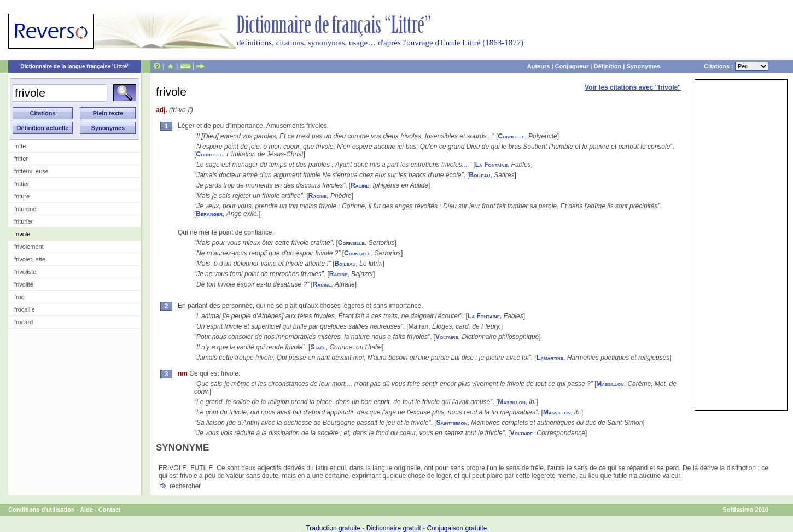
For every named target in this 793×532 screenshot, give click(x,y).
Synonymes (643, 66)
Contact (110, 510)
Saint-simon (452, 423)
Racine (360, 185)
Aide (86, 510)
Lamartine (550, 358)
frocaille (25, 309)
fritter (21, 159)
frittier (22, 184)
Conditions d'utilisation (42, 510)
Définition (607, 66)
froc (19, 297)
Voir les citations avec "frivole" (633, 87)
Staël (318, 347)
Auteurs (539, 66)
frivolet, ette (30, 259)
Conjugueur (572, 66)
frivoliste (25, 272)
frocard (24, 322)
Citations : (736, 66)
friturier (24, 221)
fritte (20, 146)
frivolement (29, 247)
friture (22, 196)
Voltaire (447, 337)
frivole (22, 234)
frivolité (24, 284)
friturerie (25, 209)
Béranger (209, 214)
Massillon (610, 384)
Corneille (511, 136)
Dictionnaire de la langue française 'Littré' (74, 66)
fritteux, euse (31, 171)
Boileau (479, 175)
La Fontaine (491, 165)
